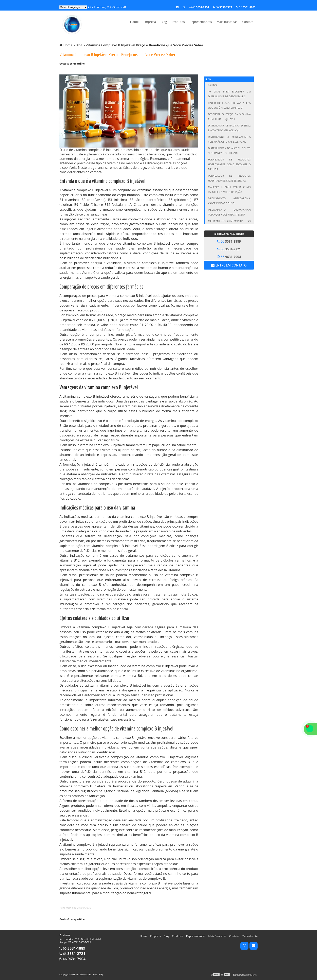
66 (246, 7)
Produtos (178, 22)
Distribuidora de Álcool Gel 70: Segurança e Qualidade (229, 151)
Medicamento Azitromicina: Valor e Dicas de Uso (229, 201)
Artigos (213, 85)
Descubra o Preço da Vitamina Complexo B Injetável (229, 117)
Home (134, 22)
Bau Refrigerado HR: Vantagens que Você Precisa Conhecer (229, 105)
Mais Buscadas (227, 22)
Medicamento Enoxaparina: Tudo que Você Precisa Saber (229, 212)
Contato (248, 22)
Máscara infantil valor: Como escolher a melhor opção (229, 190)
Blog (164, 22)
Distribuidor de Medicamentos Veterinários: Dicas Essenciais (229, 139)
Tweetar (65, 70)
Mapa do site (250, 936)
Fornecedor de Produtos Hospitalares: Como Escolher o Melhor (229, 164)
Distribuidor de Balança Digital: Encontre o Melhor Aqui (229, 128)
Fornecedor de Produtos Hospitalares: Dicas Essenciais (229, 178)
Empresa (150, 22)
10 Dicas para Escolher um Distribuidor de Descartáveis (229, 94)
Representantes (201, 22)
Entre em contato (229, 265)
